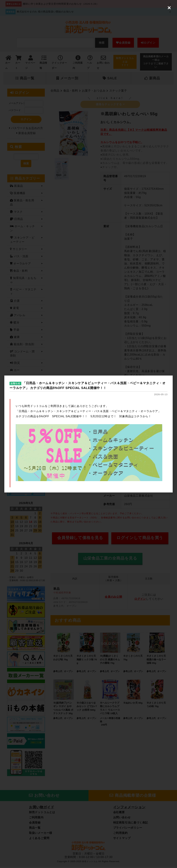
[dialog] (88, 434)
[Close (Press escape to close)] (169, 8)
